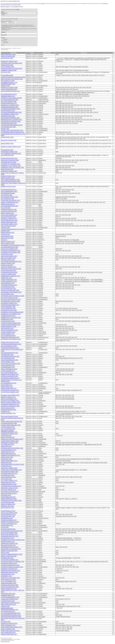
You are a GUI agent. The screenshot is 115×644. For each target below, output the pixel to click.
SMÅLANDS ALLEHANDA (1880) (10, 160)
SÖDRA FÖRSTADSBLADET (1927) (10, 631)
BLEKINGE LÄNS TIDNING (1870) (10, 395)
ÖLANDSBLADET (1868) (8, 475)
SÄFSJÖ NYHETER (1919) (8, 365)
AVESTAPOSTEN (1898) (7, 137)
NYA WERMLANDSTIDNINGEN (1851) (11, 262)
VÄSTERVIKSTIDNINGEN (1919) (10, 348)
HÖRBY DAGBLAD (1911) (8, 204)
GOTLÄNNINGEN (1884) (8, 502)
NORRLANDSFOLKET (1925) (9, 589)
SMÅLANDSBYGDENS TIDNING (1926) (12, 627)
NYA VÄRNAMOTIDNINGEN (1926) (11, 613)
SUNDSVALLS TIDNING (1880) (9, 88)
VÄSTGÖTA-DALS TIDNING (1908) (10, 164)
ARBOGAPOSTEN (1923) (8, 452)
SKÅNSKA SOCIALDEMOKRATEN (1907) (12, 130)
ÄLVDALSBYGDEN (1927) (8, 611)
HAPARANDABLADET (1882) (9, 310)
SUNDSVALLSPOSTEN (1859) (9, 211)
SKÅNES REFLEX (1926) (8, 538)
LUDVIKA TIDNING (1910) (8, 332)
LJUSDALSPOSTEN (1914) (8, 371)
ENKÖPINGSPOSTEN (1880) (9, 410)
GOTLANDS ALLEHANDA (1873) (10, 492)
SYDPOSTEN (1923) (6, 435)
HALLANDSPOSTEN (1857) (8, 633)
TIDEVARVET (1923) (6, 459)
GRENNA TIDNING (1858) (8, 263)
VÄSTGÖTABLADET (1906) (8, 127)
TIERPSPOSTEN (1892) (7, 319)
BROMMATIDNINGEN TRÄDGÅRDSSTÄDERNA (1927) (10, 609)
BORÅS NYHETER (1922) (8, 437)
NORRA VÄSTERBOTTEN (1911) (10, 202)
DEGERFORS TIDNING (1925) (9, 563)
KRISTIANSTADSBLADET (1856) (10, 587)
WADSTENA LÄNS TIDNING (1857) (10, 578)
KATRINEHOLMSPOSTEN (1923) (10, 536)
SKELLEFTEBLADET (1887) (8, 226)
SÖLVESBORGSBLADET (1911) (9, 220)
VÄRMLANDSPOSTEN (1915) (9, 280)
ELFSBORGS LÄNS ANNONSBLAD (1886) (12, 312)
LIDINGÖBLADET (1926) (8, 574)
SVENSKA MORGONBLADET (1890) (11, 425)
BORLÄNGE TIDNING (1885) (9, 140)
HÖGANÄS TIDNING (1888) (8, 258)
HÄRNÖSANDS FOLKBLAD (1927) (10, 603)
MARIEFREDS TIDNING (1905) (9, 152)
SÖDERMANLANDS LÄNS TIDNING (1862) (13, 168)
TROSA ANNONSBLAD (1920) (9, 369)
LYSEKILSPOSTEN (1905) (8, 321)
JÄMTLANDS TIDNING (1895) (9, 256)
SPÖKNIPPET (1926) (6, 576)
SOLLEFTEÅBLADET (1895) (9, 271)
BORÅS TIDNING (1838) (7, 213)
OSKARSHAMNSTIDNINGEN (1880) (11, 182)
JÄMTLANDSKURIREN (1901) (9, 89)
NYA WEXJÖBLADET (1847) (9, 289)
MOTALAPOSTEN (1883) (8, 243)
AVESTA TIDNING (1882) (8, 362)
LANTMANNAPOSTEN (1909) (9, 423)
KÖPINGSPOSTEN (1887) (8, 233)
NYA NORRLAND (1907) (8, 445)
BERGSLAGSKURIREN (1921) (9, 399)
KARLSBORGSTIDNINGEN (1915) (10, 404)
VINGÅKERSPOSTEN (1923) (9, 450)
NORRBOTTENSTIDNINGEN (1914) (10, 455)
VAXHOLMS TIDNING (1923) (9, 520)
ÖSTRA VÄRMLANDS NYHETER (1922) (12, 421)
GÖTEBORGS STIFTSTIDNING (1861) (11, 339)
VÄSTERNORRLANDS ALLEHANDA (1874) (13, 132)
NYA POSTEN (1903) (6, 479)
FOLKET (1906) (5, 129)
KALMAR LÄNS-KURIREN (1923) (10, 401)
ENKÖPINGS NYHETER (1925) (9, 569)
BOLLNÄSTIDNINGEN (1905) (9, 346)
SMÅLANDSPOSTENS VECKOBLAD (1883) (13, 464)
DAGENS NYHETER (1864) (8, 529)
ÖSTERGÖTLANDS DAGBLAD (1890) (11, 269)
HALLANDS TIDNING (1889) (9, 102)
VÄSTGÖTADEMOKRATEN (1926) (10, 597)
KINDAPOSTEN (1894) (7, 65)
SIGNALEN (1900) (6, 72)
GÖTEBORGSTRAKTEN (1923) (9, 473)
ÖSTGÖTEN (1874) (6, 495)
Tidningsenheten (9, 639)
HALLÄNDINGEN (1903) (8, 199)
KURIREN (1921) (5, 412)
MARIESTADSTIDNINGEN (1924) (10, 522)
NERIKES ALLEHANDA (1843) (9, 551)
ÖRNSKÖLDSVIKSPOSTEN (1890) (10, 337)
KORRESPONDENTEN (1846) (9, 484)
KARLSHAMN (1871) (7, 385)
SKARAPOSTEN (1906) (7, 150)
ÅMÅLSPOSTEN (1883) (7, 236)
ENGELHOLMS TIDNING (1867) (10, 197)
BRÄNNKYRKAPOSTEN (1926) (9, 572)
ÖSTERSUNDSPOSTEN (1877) (9, 103)
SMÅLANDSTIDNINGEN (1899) (9, 330)
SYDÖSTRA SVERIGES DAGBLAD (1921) (12, 567)
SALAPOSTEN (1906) (7, 195)
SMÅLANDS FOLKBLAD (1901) (9, 417)
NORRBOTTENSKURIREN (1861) (10, 374)
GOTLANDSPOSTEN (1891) (8, 336)
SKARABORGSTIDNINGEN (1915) (10, 378)
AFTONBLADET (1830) (7, 355)
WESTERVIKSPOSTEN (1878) (9, 123)
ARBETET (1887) (5, 86)
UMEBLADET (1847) (7, 278)
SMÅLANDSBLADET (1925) (8, 604)
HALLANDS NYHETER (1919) (9, 373)
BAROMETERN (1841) (7, 518)
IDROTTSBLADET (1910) (8, 178)
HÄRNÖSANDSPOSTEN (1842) (9, 158)
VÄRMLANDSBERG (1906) (8, 307)
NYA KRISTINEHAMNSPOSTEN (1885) (11, 112)
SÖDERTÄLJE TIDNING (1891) (9, 61)
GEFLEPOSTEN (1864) (7, 254)
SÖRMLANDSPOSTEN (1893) (9, 499)
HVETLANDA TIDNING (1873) (9, 215)
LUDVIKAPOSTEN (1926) (8, 601)
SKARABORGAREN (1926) (8, 594)
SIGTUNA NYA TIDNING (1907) (9, 249)
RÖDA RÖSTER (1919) (7, 387)
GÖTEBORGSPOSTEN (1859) (9, 162)
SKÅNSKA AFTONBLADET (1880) (10, 290)
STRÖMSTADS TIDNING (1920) (9, 543)
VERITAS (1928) (5, 606)
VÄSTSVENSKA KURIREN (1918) (10, 392)
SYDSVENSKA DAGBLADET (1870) (11, 201)
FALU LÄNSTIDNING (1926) (9, 581)
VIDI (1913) (4, 240)
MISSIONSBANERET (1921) (8, 413)
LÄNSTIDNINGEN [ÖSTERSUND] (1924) (12, 531)
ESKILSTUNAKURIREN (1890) (9, 533)
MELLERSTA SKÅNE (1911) (8, 545)
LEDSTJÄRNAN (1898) (7, 58)
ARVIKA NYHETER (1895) (8, 56)
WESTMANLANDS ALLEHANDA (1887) (12, 63)
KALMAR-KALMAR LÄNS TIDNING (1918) (13, 562)
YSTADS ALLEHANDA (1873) (9, 524)
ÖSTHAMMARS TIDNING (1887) (10, 472)
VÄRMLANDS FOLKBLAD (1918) (10, 342)
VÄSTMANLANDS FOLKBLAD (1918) (11, 344)
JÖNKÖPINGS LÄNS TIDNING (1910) (11, 166)
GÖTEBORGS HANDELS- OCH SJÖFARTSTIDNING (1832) (9, 83)
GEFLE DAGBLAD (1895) (8, 408)
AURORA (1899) (5, 228)
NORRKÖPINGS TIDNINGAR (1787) (11, 276)
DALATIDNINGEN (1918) (8, 358)
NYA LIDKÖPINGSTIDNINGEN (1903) (11, 154)
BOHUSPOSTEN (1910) (7, 169)
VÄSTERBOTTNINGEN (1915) (9, 285)
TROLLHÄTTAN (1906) (7, 238)
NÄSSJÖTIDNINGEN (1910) (8, 515)
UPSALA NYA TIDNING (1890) (9, 513)
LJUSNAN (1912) (5, 234)
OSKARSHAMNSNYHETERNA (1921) (11, 615)
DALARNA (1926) (6, 622)
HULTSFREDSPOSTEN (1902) (9, 94)
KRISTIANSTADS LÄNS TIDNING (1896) (12, 79)
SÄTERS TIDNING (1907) (8, 334)
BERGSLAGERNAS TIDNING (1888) (11, 403)
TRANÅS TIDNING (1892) (8, 111)
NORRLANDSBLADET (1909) (9, 222)
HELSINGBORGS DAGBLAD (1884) (10, 301)
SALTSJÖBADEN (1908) (7, 155)
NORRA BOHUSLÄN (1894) (8, 580)
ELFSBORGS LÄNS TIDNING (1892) (11, 252)
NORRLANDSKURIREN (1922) (9, 461)
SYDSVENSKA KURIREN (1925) (10, 560)
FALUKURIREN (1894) (7, 75)
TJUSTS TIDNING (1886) (8, 67)
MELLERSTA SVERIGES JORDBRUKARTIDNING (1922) (9, 431)
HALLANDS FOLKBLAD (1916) (9, 298)
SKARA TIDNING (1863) (7, 294)
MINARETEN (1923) (6, 463)
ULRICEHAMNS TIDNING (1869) (10, 441)
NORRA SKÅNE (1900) (7, 457)
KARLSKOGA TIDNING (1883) (9, 468)
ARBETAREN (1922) (6, 446)
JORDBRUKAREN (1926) (8, 595)
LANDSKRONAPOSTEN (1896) (9, 272)
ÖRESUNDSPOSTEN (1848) (8, 55)
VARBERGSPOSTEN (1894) (8, 316)
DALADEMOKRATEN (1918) (9, 383)
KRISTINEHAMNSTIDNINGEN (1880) (11, 617)
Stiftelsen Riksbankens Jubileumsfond (5, 642)
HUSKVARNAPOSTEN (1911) (9, 190)
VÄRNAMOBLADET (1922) (8, 497)
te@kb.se (18, 639)
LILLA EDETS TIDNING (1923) (9, 481)
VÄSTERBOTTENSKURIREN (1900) (11, 109)
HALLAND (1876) (6, 208)
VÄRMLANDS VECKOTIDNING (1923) (11, 470)
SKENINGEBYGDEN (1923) (8, 454)
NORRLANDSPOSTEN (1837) (9, 389)
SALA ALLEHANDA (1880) (8, 429)
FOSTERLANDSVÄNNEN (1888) (10, 585)
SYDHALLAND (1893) (7, 265)
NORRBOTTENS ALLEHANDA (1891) (11, 318)
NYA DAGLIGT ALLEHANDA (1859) (11, 364)
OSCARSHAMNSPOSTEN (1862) (10, 100)
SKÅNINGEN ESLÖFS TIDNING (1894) (11, 501)
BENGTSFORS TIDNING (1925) (9, 534)
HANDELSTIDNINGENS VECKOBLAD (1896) (13, 77)
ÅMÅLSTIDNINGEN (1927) (8, 625)
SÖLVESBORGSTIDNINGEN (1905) (10, 118)
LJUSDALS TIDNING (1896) (8, 274)
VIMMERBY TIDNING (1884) (9, 70)
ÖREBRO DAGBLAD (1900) (8, 187)
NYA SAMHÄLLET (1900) (8, 81)
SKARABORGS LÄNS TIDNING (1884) (11, 292)
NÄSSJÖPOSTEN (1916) (7, 328)
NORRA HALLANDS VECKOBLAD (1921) (12, 439)
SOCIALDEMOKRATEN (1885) (9, 191)
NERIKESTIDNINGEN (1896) (9, 327)
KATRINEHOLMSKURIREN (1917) (10, 305)
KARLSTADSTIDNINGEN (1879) (10, 360)
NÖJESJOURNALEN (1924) (8, 482)
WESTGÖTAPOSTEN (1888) (8, 217)
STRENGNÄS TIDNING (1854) (9, 171)
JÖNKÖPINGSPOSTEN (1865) (9, 210)
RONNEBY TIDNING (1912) (8, 397)
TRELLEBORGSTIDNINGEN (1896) (10, 180)
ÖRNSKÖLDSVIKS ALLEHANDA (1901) (12, 120)
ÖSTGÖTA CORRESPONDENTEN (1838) (12, 554)
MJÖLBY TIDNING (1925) (8, 542)
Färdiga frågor (43, 3)
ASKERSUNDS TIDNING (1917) (9, 434)
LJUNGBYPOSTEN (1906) (8, 287)
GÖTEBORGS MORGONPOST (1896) (11, 251)
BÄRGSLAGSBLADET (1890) (9, 556)
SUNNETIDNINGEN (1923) (8, 511)
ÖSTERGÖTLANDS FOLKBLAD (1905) (11, 98)
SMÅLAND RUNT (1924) (8, 508)
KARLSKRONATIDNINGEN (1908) (10, 356)
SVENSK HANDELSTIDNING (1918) (11, 325)
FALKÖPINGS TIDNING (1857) (9, 303)
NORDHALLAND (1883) (7, 506)
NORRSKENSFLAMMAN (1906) (9, 443)
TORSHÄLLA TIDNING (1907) (9, 219)
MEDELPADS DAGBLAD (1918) (9, 488)
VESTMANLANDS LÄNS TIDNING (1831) (12, 448)
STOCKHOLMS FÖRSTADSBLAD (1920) (12, 125)
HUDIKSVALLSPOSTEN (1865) (9, 623)
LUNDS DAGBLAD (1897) (8, 427)
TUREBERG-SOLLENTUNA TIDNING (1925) (13, 540)
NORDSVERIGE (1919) (7, 525)
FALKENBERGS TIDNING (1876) (10, 114)
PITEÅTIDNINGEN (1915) (8, 283)
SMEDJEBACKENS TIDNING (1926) (11, 571)
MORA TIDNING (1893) (7, 144)
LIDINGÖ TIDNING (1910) (8, 176)
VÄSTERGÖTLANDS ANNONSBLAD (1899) (13, 296)
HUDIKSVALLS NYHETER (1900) (10, 105)
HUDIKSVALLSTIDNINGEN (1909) (10, 406)
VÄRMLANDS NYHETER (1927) (10, 599)
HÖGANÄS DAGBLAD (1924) (9, 493)
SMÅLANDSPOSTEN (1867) (8, 477)
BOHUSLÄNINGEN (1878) (8, 242)
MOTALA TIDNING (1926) (8, 629)
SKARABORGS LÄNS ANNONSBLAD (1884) (13, 245)
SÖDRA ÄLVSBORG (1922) (8, 504)
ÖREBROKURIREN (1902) (8, 96)
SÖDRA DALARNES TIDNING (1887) (11, 147)
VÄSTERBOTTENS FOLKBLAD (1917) (11, 486)
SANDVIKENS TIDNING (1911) (9, 224)
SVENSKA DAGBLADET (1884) (9, 376)
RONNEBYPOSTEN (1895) (8, 116)
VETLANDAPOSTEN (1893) (8, 309)
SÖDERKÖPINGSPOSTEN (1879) (10, 547)
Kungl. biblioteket (5, 639)
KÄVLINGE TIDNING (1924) (9, 490)
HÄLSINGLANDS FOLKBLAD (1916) (11, 299)
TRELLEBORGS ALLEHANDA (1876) (11, 549)
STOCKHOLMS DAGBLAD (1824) (10, 390)
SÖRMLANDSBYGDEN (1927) (9, 634)
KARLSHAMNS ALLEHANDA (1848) (11, 121)
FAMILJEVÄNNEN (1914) (8, 260)
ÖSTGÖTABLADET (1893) (8, 516)
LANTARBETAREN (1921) (8, 367)
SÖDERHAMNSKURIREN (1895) (10, 107)
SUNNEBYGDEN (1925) (7, 558)
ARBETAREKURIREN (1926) (9, 583)
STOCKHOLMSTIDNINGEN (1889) (10, 565)
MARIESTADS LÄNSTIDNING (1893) (11, 314)
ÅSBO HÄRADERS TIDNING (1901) (10, 91)
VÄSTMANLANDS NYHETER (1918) (11, 323)
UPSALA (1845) (5, 553)
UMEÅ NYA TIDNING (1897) (9, 267)
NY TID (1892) (5, 527)
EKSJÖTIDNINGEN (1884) (8, 193)
